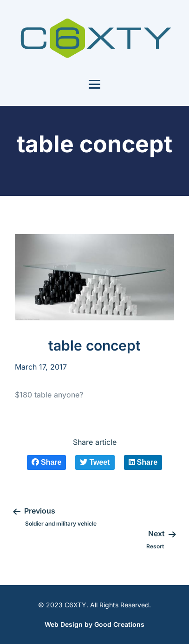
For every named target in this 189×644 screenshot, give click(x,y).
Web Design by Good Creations (94, 624)
